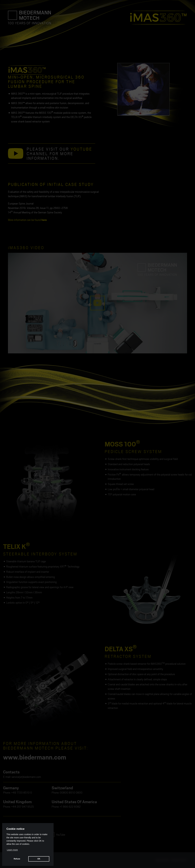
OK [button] (39, 859)
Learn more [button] (12, 850)
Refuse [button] (17, 859)
